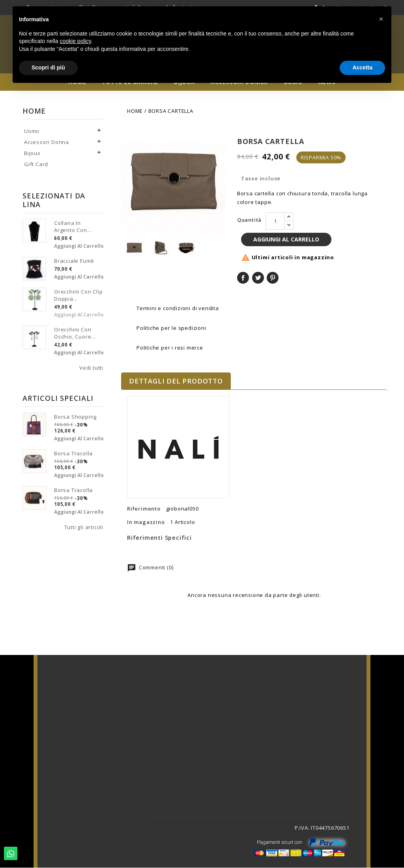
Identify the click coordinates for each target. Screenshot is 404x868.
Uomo (32, 133)
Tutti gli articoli (84, 529)
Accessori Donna (47, 144)
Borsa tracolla (73, 455)
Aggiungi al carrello (79, 248)
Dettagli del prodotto (176, 382)
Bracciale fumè (74, 263)
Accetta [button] (362, 67)
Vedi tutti (91, 370)
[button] (381, 19)
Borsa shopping (75, 419)
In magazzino (146, 523)
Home (34, 113)
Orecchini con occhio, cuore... (75, 335)
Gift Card (36, 166)
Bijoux (32, 155)
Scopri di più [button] (48, 67)
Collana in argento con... (73, 228)
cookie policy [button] (76, 41)
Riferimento (144, 509)
